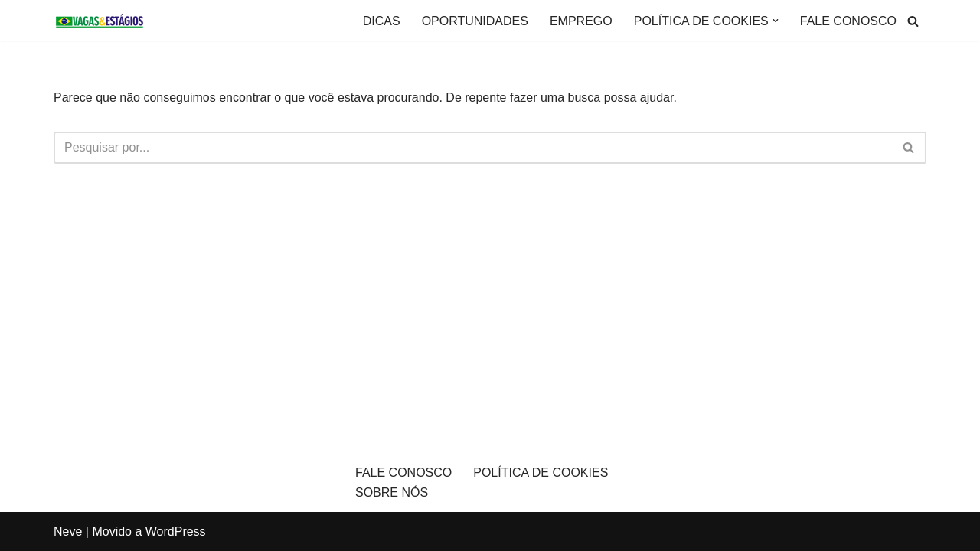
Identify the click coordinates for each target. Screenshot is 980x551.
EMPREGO (581, 21)
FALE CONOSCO (848, 21)
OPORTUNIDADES (475, 21)
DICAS (382, 21)
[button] (776, 21)
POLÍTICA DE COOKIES (541, 473)
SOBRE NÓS (392, 492)
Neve (68, 531)
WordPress (176, 531)
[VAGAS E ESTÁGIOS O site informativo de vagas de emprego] (100, 21)
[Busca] (913, 21)
